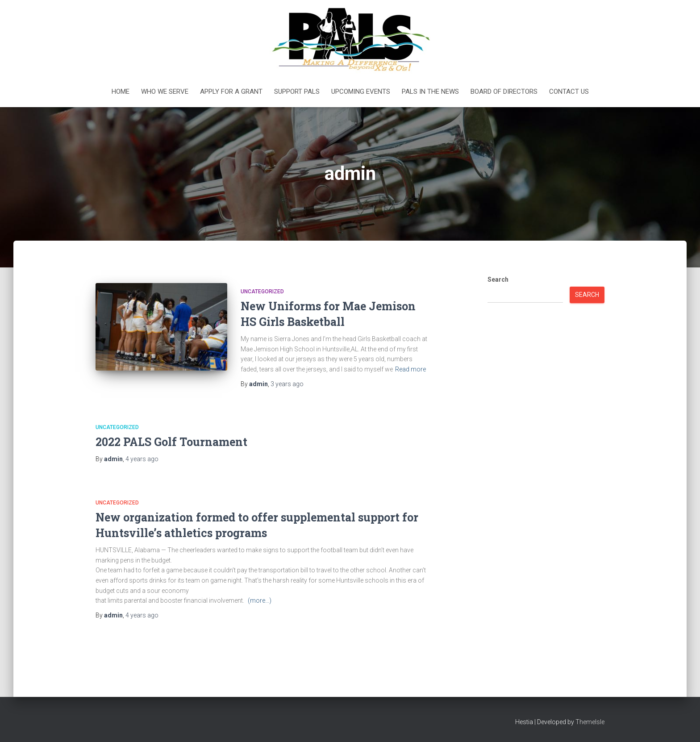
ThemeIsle (590, 722)
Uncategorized (262, 292)
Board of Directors (504, 92)
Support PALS (297, 92)
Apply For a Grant (231, 92)
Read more (410, 369)
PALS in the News (430, 92)
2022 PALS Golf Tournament (171, 442)
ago (287, 384)
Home (121, 92)
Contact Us (569, 92)
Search (498, 279)
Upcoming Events (361, 92)
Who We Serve (165, 92)
